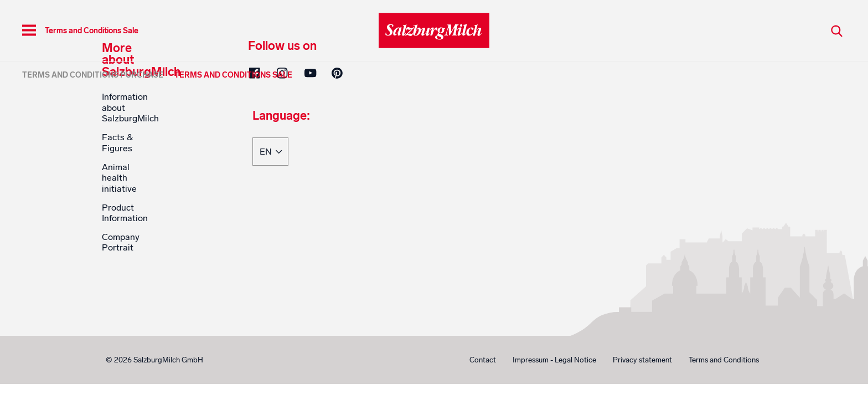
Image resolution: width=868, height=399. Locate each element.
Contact (483, 360)
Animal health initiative (119, 178)
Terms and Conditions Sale (233, 75)
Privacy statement (642, 360)
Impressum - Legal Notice (554, 360)
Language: (281, 116)
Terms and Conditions (724, 360)
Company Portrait (121, 242)
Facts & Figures (117, 142)
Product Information (125, 213)
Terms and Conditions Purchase (93, 75)
